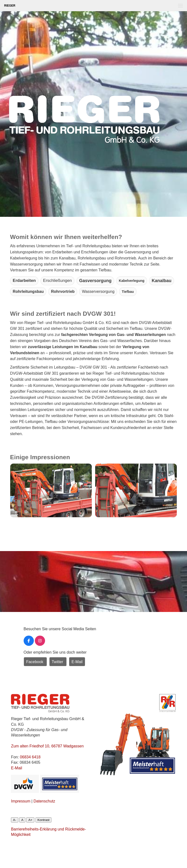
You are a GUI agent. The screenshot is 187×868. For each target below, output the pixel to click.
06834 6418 (30, 757)
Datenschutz (44, 801)
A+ (30, 820)
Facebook (35, 662)
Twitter (58, 662)
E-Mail (77, 662)
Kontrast (44, 820)
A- (14, 820)
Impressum (21, 801)
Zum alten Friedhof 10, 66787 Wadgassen (47, 746)
